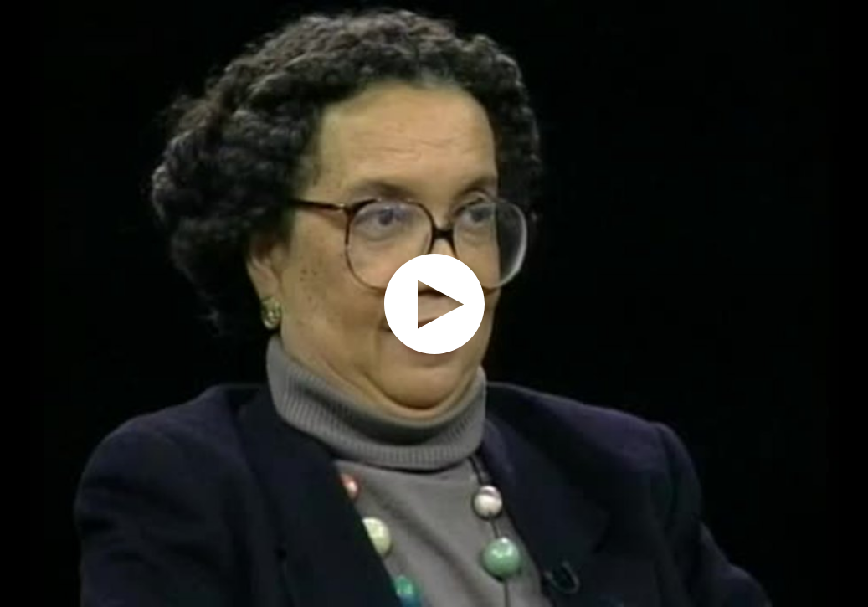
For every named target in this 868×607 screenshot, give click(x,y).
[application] (434, 303)
